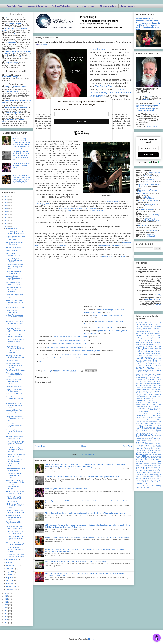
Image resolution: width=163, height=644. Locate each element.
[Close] (112, 97)
